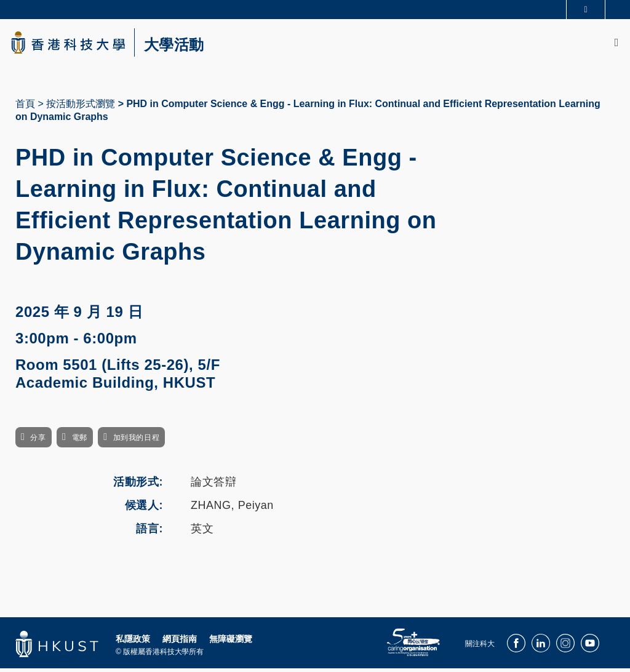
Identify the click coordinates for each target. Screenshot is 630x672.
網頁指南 (180, 642)
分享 (38, 441)
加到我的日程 (136, 441)
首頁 (25, 107)
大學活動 (185, 47)
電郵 (80, 441)
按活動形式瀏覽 (81, 107)
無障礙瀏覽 (231, 642)
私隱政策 (133, 642)
